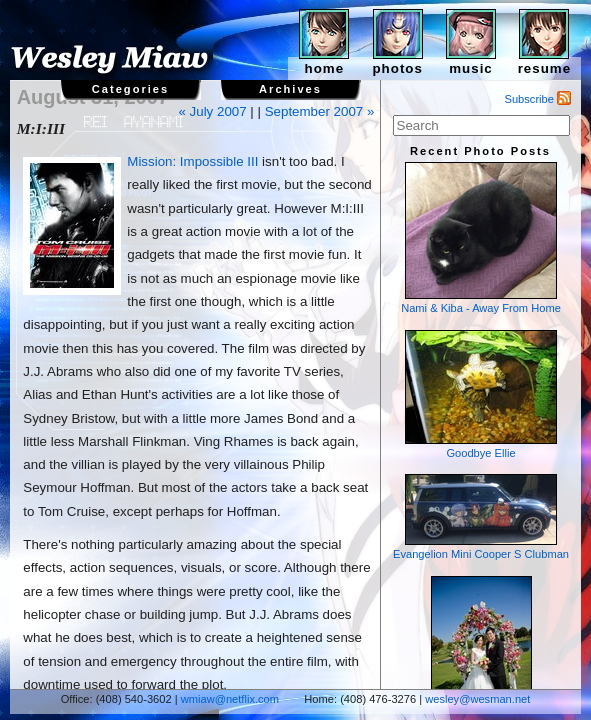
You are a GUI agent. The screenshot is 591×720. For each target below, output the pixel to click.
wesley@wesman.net (477, 699)
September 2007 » (320, 111)
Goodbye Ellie (481, 394)
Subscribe (538, 99)
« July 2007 (212, 111)
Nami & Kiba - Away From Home (481, 238)
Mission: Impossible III (192, 161)
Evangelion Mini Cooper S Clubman (481, 517)
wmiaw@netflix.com (230, 699)
